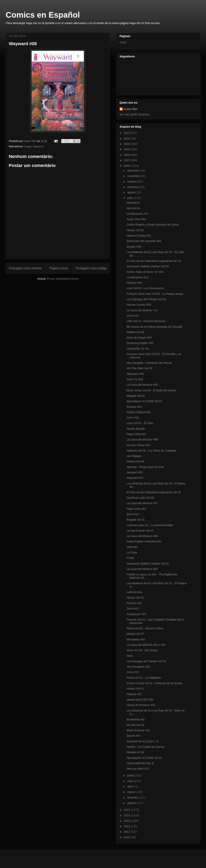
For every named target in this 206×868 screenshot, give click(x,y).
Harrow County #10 (139, 236)
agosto (132, 192)
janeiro (132, 803)
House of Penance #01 (141, 705)
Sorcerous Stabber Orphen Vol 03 (148, 266)
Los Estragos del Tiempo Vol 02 (146, 299)
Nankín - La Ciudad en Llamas (146, 747)
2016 (127, 166)
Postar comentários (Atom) (63, 279)
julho (130, 198)
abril (130, 787)
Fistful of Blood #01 (139, 412)
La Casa (132, 553)
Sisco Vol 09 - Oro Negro (142, 650)
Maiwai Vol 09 (135, 332)
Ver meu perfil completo (134, 114)
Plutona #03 (134, 603)
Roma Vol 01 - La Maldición (144, 678)
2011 (127, 832)
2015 (127, 810)
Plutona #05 (134, 283)
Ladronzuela (134, 592)
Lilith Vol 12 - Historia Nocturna (146, 321)
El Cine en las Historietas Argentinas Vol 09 (154, 492)
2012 (127, 826)
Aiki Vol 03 (133, 208)
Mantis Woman (136, 429)
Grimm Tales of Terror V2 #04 (145, 272)
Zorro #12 (133, 672)
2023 (127, 133)
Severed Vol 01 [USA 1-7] (143, 741)
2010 (127, 837)
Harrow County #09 (139, 305)
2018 (127, 155)
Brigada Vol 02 (136, 396)
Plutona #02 (134, 694)
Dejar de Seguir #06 (139, 338)
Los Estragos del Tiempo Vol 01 (146, 661)
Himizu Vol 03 (135, 230)
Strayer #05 (134, 247)
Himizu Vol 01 (135, 689)
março (131, 792)
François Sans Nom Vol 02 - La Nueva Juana (155, 294)
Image (28, 146)
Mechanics (133, 203)
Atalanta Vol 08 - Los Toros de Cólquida (151, 451)
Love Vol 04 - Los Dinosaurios (145, 288)
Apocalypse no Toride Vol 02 (144, 758)
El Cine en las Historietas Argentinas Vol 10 (154, 261)
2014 (127, 815)
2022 (127, 138)
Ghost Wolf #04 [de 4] (140, 763)
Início (123, 42)
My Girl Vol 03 (135, 725)
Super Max (131, 109)
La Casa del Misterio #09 (142, 385)
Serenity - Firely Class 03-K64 (145, 467)
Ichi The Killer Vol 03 (139, 368)
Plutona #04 (134, 407)
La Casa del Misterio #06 (142, 536)
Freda (130, 558)
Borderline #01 (136, 719)
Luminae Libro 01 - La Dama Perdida (150, 525)
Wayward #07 (135, 478)
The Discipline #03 (138, 667)
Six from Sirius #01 (138, 445)
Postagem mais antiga (91, 268)
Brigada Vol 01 (136, 520)
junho (131, 775)
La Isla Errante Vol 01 (140, 531)
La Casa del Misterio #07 (142, 503)
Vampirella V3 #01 (138, 349)
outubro (132, 182)
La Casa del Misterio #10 (142, 310)
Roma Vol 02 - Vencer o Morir (145, 628)
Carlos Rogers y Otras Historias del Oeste (153, 225)
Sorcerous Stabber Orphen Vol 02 (148, 564)
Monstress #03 (136, 639)
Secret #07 (133, 736)
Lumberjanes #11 (137, 277)
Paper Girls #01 (136, 509)
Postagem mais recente (25, 268)
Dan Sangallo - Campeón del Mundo (149, 363)
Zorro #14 (133, 514)
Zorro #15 (133, 418)
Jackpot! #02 (134, 472)
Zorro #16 (133, 316)
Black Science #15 (138, 730)
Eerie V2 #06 (135, 379)
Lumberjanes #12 (137, 214)
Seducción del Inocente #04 (144, 241)
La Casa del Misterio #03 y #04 (146, 645)
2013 (127, 821)
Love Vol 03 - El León (140, 423)
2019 (127, 149)
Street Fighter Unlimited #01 (144, 541)
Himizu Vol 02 (135, 598)
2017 (127, 160)
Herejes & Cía (135, 752)
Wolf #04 (132, 547)
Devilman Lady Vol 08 (140, 498)
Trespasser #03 (136, 614)
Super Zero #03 (136, 219)
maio (131, 781)
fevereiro (133, 798)
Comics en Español (43, 15)
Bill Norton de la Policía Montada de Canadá (154, 327)
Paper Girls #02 (136, 434)
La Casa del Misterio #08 (142, 440)
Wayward (38, 146)
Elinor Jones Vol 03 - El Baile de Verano (151, 390)
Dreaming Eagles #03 (140, 343)
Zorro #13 (133, 609)
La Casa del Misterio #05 (142, 569)
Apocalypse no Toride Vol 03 (144, 401)
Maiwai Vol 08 (135, 461)
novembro (134, 176)
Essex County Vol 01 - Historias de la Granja (154, 683)
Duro (130, 656)
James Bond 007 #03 (140, 700)
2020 (127, 144)
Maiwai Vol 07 (135, 634)
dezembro (134, 171)
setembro (133, 187)
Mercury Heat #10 (138, 769)
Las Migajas (134, 456)
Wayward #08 (135, 374)
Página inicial (59, 268)
